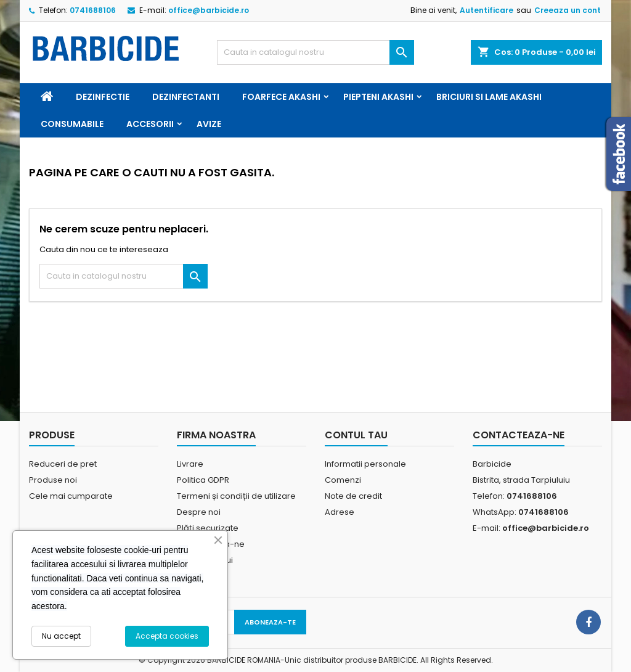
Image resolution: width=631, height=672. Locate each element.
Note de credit (353, 496)
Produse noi (53, 480)
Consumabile (72, 124)
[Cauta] (315, 52)
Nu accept (61, 636)
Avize (209, 124)
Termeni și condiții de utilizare (236, 496)
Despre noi (199, 512)
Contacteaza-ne (519, 435)
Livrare (190, 464)
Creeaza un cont (568, 10)
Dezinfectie (103, 97)
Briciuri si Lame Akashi (489, 97)
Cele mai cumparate (71, 496)
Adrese (340, 512)
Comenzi (343, 480)
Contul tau (356, 435)
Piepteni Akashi (378, 97)
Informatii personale (365, 464)
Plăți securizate (208, 528)
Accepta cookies (167, 636)
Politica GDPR (203, 480)
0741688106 (93, 10)
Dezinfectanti (186, 97)
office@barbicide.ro (209, 10)
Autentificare (486, 10)
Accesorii (150, 124)
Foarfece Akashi (281, 97)
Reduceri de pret (63, 464)
